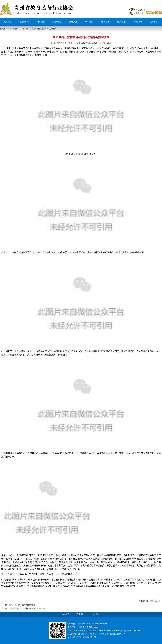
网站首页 (8, 22)
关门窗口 (155, 601)
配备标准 (105, 22)
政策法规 (89, 22)
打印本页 (143, 601)
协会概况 (24, 22)
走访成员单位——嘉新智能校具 (22, 609)
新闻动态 (40, 22)
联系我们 (154, 22)
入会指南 (57, 22)
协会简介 (66, 614)
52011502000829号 (118, 634)
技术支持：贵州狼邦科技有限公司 (82, 637)
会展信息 (122, 22)
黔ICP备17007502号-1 (87, 634)
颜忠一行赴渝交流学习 (18, 605)
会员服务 (73, 22)
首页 (15, 29)
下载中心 (138, 22)
